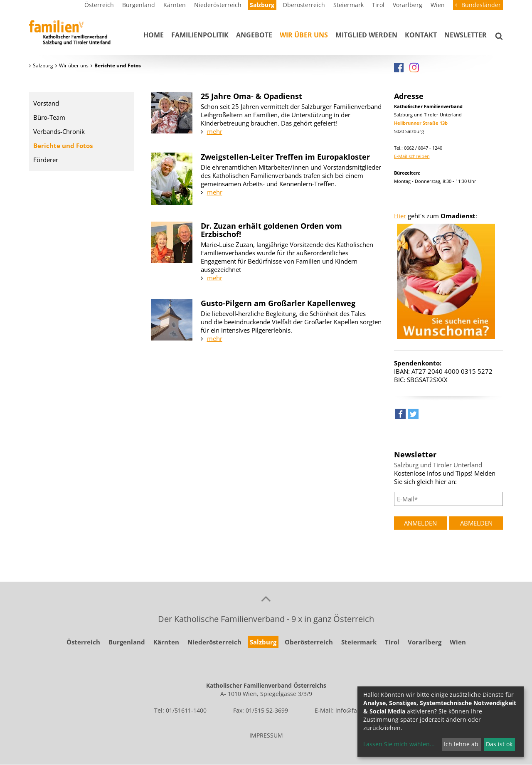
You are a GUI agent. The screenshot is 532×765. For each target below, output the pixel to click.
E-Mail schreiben (412, 156)
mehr (215, 131)
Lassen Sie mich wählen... (399, 744)
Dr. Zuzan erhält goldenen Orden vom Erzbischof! (271, 230)
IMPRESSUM (266, 735)
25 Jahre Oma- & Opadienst (251, 96)
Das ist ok (499, 744)
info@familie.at (357, 710)
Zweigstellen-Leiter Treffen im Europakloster (285, 157)
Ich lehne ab (461, 744)
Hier (400, 216)
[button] (400, 416)
